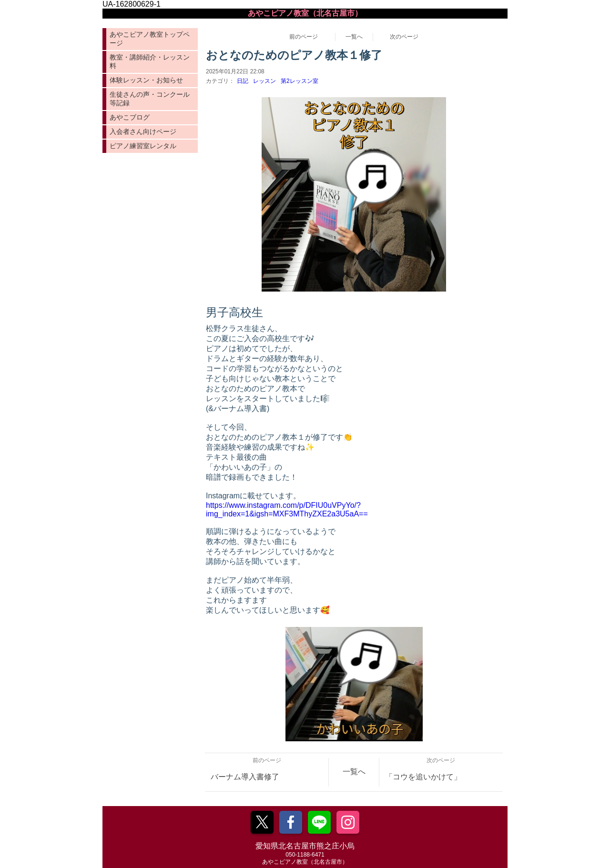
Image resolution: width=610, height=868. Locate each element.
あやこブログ (130, 117)
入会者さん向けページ (143, 131)
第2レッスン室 (300, 81)
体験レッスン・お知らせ (146, 80)
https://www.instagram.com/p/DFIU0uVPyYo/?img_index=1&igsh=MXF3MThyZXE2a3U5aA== (287, 510)
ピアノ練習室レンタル (143, 146)
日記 (243, 81)
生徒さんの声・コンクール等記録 (150, 99)
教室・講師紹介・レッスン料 (150, 61)
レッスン (264, 81)
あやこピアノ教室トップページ (150, 39)
